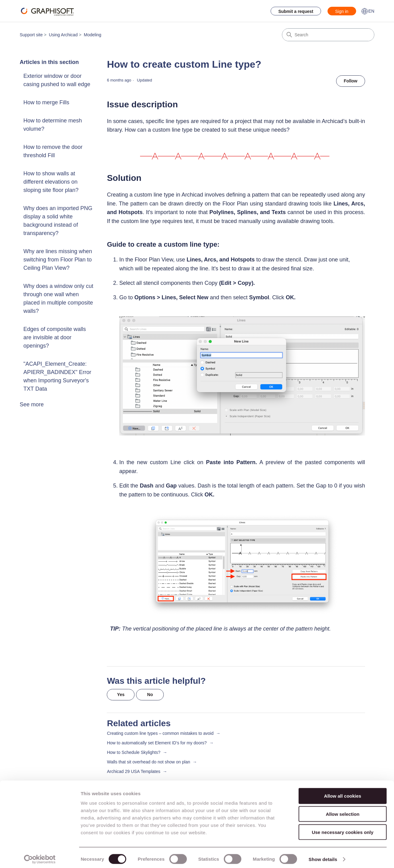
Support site (31, 35)
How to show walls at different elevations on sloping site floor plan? (51, 182)
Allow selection (342, 811)
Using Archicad (63, 35)
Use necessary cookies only (343, 829)
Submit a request (296, 11)
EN (368, 11)
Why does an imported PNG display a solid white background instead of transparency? (58, 221)
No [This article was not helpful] (150, 695)
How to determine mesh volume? (53, 125)
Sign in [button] (342, 11)
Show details (323, 856)
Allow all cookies (343, 792)
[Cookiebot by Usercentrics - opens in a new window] (40, 856)
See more (32, 404)
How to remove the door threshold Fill (53, 151)
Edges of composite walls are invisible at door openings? (55, 337)
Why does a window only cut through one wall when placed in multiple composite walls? (58, 299)
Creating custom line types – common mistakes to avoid (160, 733)
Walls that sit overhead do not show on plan (148, 762)
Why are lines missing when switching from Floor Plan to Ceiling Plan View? (58, 260)
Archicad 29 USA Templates (133, 771)
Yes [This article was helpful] (121, 695)
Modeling (92, 35)
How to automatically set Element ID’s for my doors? (157, 743)
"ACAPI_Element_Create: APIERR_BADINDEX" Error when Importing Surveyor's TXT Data (57, 376)
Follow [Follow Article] (351, 81)
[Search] (328, 35)
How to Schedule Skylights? (134, 752)
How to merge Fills (46, 102)
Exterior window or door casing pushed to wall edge (57, 80)
